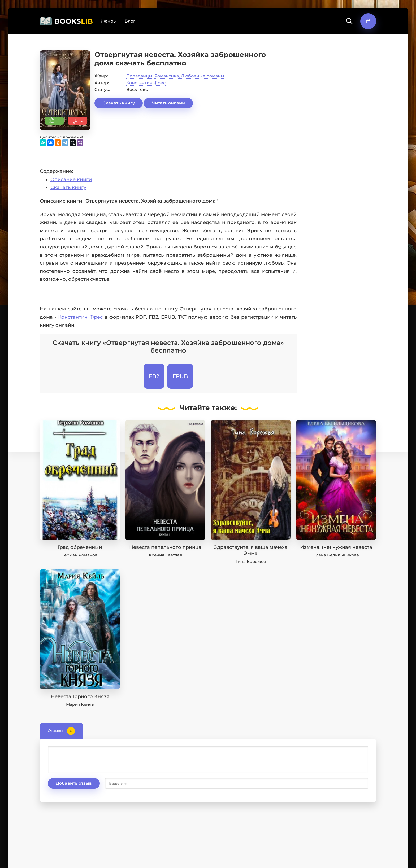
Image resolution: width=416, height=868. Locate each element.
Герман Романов (80, 555)
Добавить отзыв (74, 783)
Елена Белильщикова (336, 555)
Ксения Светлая (165, 555)
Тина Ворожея (251, 561)
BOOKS (74, 21)
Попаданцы (139, 76)
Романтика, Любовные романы (189, 76)
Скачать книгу (119, 103)
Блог (130, 21)
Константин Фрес (146, 83)
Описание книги (71, 179)
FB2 (154, 376)
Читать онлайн (168, 103)
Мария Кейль (80, 704)
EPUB (180, 376)
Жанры (109, 21)
